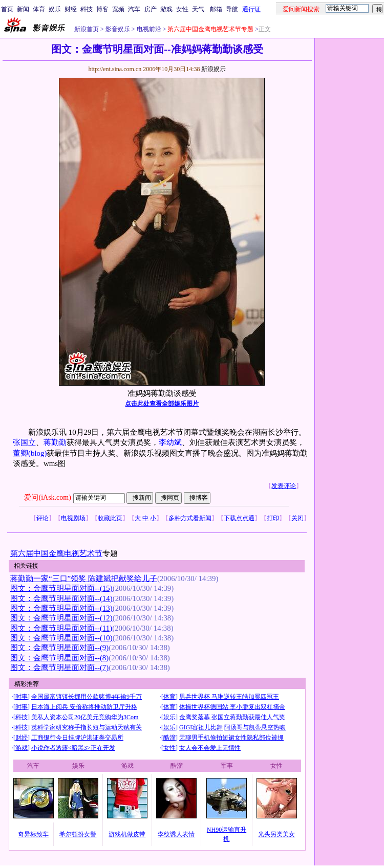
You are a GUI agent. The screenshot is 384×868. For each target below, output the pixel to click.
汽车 (134, 9)
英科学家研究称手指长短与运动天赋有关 (87, 727)
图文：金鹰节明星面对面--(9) (59, 648)
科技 (87, 9)
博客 (102, 9)
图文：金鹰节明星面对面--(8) (59, 658)
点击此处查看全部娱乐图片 (162, 404)
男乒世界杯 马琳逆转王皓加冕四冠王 (229, 697)
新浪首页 (87, 29)
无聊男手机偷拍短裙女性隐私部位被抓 (231, 738)
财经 (71, 9)
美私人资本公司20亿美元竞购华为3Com (85, 717)
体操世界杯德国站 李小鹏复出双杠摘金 (232, 707)
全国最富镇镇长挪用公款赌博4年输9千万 (87, 697)
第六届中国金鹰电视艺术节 (56, 553)
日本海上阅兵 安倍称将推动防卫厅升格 (84, 707)
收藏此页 (110, 518)
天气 (198, 9)
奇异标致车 (33, 834)
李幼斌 (170, 442)
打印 (273, 518)
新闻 (23, 9)
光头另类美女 (276, 834)
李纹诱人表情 (176, 834)
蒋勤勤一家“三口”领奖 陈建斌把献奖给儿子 (84, 578)
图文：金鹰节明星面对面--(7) (59, 667)
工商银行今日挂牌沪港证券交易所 (77, 738)
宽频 (118, 9)
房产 (151, 9)
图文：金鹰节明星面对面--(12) (61, 618)
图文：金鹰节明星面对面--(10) (61, 638)
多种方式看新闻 (190, 518)
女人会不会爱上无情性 (210, 748)
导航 (232, 9)
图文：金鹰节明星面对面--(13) (61, 608)
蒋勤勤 (55, 442)
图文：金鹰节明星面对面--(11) (61, 628)
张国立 (24, 442)
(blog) (37, 453)
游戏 (166, 9)
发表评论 (284, 486)
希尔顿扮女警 (78, 834)
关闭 (297, 518)
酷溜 (169, 738)
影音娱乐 (118, 29)
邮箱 (216, 9)
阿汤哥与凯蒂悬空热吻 (255, 727)
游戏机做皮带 (127, 834)
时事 (22, 697)
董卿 (20, 453)
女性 (182, 9)
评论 (42, 518)
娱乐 (55, 9)
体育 (39, 9)
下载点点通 (239, 518)
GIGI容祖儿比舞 (201, 727)
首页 (7, 9)
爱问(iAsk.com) (47, 497)
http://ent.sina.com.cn (115, 69)
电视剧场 (73, 518)
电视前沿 (148, 29)
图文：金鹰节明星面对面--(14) (61, 598)
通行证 (251, 9)
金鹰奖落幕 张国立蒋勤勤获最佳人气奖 (232, 717)
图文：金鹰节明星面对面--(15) (61, 588)
